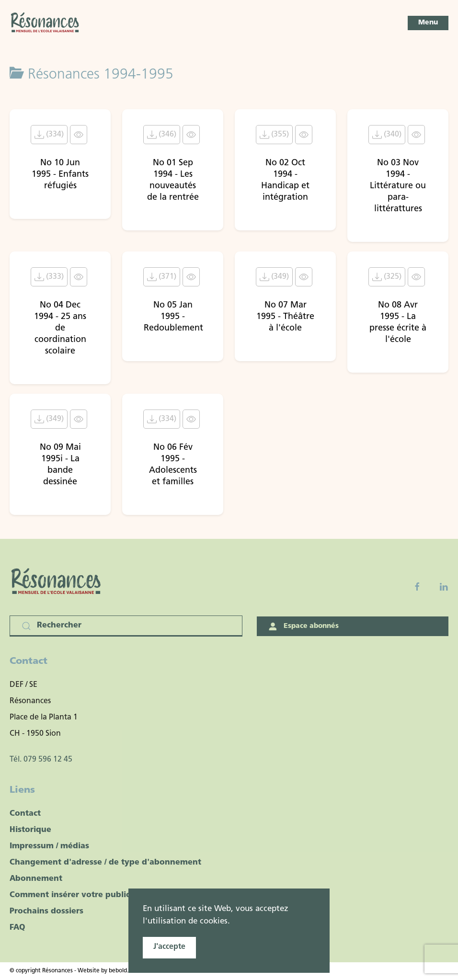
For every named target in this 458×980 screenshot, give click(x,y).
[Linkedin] (444, 587)
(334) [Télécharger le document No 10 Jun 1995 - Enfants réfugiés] (49, 135)
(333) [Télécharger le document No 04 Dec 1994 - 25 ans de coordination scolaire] (49, 277)
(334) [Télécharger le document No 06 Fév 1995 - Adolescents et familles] (162, 419)
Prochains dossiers (46, 912)
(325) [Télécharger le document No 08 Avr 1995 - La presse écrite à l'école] (387, 277)
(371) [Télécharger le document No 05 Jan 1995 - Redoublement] (162, 277)
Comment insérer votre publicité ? (78, 895)
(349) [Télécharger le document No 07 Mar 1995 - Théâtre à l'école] (274, 277)
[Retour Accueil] (46, 23)
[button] (428, 23)
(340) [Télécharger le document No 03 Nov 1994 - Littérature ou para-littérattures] (387, 135)
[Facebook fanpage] (417, 587)
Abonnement (36, 879)
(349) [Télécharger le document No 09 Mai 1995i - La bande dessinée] (49, 419)
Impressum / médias (49, 846)
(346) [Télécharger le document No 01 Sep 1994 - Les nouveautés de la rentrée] (162, 135)
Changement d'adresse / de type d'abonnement (105, 863)
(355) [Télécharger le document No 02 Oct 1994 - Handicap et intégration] (274, 135)
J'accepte (169, 947)
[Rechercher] (126, 626)
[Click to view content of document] (79, 135)
